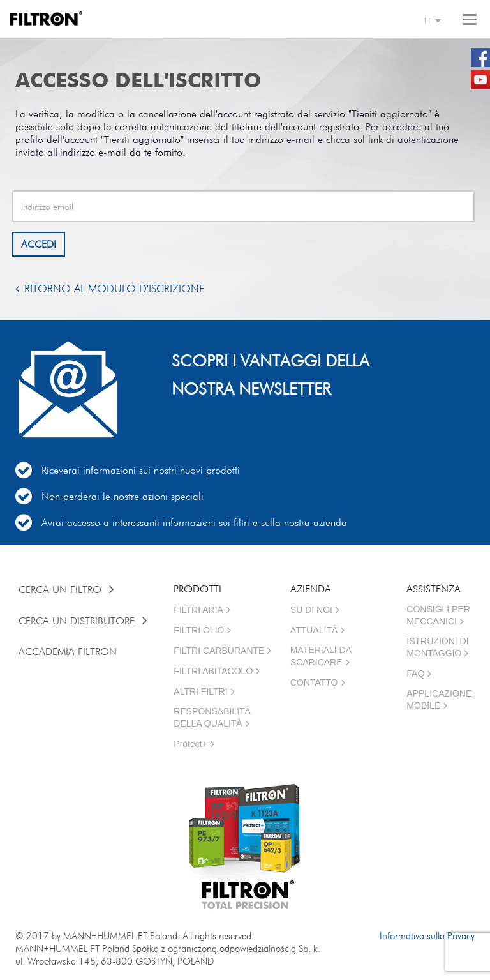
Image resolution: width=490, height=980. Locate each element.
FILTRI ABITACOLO (213, 671)
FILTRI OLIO (199, 630)
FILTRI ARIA (198, 610)
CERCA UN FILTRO (62, 589)
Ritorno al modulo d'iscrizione (115, 289)
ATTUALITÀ (314, 630)
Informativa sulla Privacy (427, 935)
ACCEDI (39, 244)
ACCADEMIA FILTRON (69, 651)
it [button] (433, 21)
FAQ (415, 674)
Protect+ (190, 744)
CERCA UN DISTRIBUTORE (78, 621)
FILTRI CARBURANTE (219, 651)
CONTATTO (314, 682)
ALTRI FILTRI (200, 691)
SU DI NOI (311, 610)
